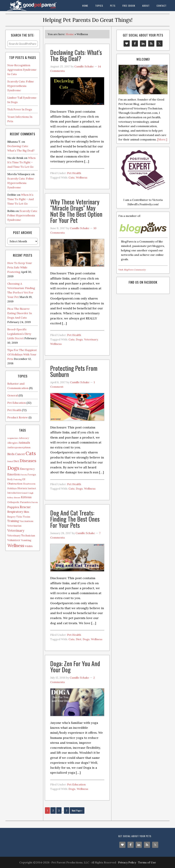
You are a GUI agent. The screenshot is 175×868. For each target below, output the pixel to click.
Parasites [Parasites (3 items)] (25, 502)
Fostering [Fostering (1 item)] (18, 479)
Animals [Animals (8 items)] (24, 443)
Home (70, 34)
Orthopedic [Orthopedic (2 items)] (13, 502)
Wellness (82, 177)
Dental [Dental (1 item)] (10, 461)
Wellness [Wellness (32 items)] (16, 546)
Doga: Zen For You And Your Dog (75, 666)
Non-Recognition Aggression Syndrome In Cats (22, 70)
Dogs (79, 339)
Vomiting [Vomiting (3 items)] (26, 540)
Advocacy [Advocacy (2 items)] (24, 438)
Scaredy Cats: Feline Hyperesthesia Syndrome (21, 86)
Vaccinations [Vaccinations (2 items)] (26, 521)
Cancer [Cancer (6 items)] (20, 454)
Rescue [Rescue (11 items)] (25, 507)
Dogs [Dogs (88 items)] (13, 468)
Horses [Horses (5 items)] (22, 488)
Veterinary (91, 339)
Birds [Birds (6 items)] (11, 454)
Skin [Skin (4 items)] (26, 512)
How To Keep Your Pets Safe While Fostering (20, 267)
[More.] (162, 139)
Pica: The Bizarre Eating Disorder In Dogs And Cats (20, 313)
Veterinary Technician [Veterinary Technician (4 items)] (21, 536)
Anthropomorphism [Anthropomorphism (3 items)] (19, 447)
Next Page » (77, 810)
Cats (72, 177)
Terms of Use (147, 862)
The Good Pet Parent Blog (31, 6)
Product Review (18, 417)
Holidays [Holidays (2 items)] (12, 488)
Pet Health (74, 173)
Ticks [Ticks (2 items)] (19, 517)
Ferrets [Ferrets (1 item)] (24, 475)
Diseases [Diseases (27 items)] (28, 461)
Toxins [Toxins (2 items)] (27, 517)
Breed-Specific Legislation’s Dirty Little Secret (19, 334)
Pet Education (76, 784)
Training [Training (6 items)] (13, 521)
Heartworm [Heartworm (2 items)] (29, 484)
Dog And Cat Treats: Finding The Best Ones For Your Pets (75, 519)
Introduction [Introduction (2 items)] (14, 493)
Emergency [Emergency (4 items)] (27, 469)
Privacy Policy (127, 862)
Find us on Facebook (143, 282)
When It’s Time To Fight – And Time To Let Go (21, 162)
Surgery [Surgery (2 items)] (11, 517)
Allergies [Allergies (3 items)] (12, 443)
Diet (79, 639)
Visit (132, 270)
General (13, 395)
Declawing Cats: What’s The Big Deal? (76, 55)
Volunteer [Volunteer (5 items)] (14, 540)
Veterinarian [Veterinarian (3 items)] (14, 526)
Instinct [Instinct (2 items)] (32, 488)
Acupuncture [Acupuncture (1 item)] (13, 438)
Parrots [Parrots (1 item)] (35, 502)
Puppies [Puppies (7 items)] (13, 507)
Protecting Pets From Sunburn (74, 371)
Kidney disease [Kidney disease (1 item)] (14, 498)
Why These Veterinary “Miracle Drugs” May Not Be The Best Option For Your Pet (76, 211)
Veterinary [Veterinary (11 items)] (16, 530)
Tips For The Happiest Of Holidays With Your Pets (22, 354)
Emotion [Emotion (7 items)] (14, 474)
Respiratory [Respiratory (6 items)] (15, 512)
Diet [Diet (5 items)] (16, 461)
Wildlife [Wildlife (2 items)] (29, 546)
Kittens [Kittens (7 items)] (26, 497)
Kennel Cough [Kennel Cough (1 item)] (27, 493)
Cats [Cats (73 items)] (31, 453)
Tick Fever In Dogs (20, 109)
